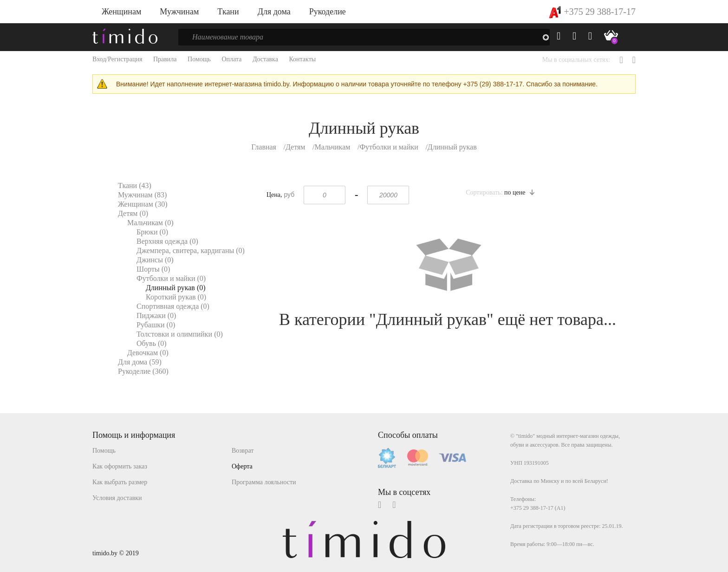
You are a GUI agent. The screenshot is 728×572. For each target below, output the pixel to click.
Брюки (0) (152, 232)
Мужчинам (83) (142, 195)
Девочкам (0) (148, 353)
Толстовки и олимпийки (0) (180, 334)
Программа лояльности (264, 482)
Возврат (243, 451)
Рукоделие (328, 12)
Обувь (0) (152, 343)
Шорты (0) (153, 269)
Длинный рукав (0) (176, 288)
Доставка (265, 59)
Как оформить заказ (120, 466)
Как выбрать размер (120, 482)
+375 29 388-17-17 (592, 12)
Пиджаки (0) (156, 315)
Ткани (228, 12)
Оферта (242, 466)
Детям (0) (133, 213)
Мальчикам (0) (150, 223)
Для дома (274, 12)
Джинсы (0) (155, 260)
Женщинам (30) (143, 204)
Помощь (199, 59)
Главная (264, 147)
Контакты (302, 59)
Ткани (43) (135, 185)
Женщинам (121, 12)
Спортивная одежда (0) (173, 306)
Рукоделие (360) (143, 371)
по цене (519, 192)
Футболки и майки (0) (171, 278)
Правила (165, 59)
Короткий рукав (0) (176, 297)
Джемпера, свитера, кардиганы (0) (191, 250)
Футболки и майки (389, 147)
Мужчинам (179, 12)
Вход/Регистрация (117, 59)
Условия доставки (117, 498)
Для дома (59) (140, 362)
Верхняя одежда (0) (167, 241)
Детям (295, 147)
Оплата (231, 59)
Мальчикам (332, 147)
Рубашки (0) (156, 325)
